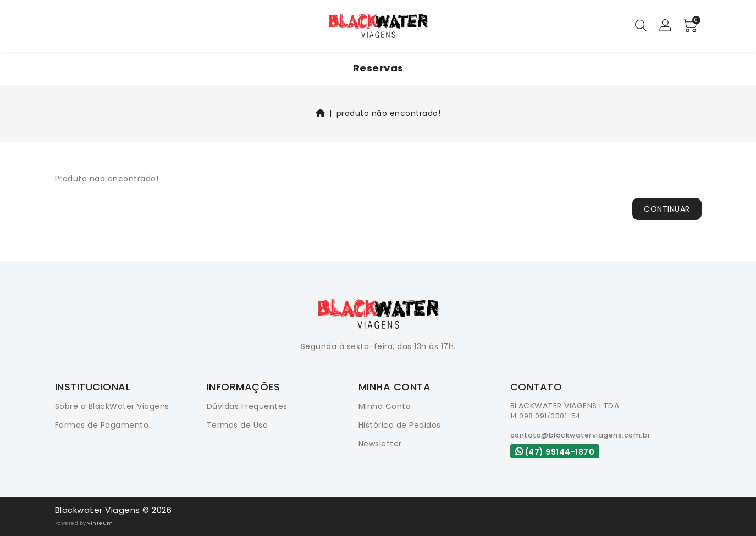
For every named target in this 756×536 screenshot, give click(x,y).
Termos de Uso (238, 425)
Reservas (378, 68)
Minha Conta (385, 406)
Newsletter (380, 444)
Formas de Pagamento (102, 425)
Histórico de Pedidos (400, 425)
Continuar (667, 209)
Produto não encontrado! (389, 113)
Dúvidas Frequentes (247, 406)
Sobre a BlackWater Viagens (112, 406)
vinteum (100, 523)
